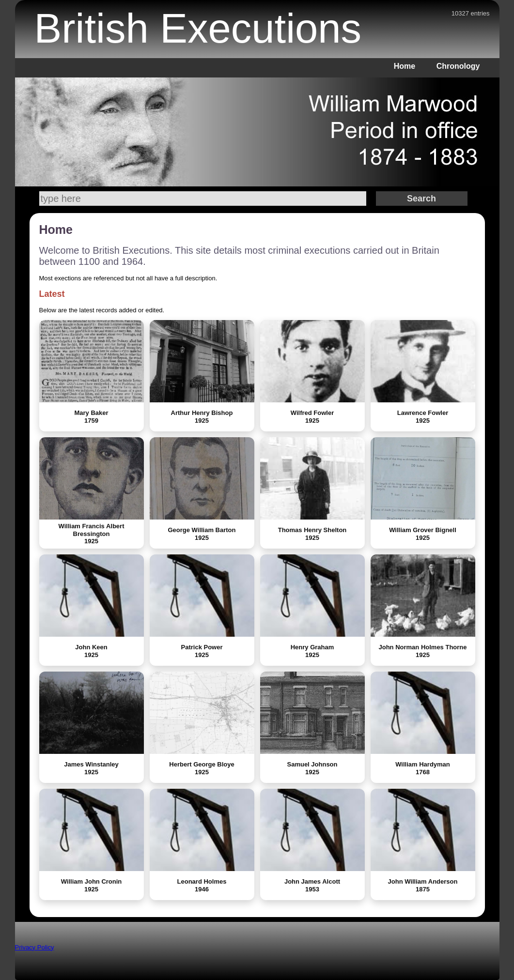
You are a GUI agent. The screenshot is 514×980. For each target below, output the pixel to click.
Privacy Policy (35, 947)
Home (405, 66)
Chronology (458, 66)
